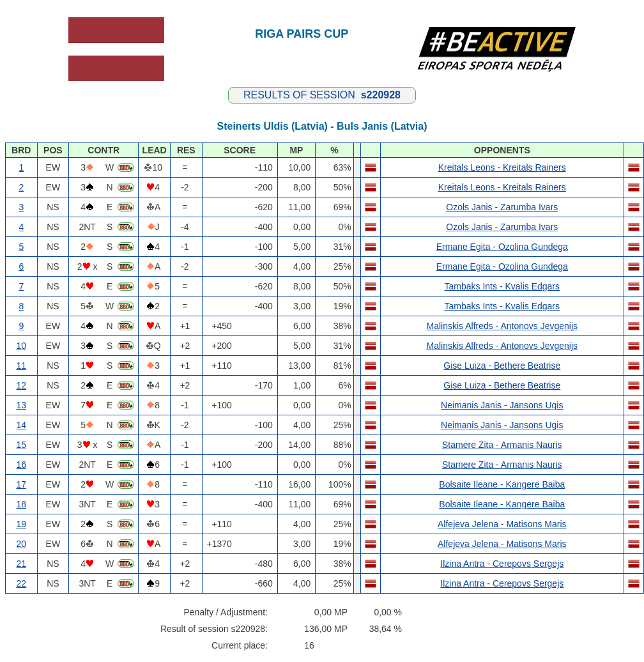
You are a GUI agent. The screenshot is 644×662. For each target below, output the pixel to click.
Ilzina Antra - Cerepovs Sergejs (502, 564)
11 (22, 366)
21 (22, 564)
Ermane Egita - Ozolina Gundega (502, 247)
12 (22, 385)
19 (22, 524)
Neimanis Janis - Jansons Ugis (502, 405)
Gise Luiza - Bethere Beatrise (502, 366)
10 (22, 346)
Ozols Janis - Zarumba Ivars (502, 207)
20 (22, 544)
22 (22, 583)
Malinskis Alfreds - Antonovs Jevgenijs (502, 326)
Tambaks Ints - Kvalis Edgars (502, 286)
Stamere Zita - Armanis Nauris (502, 445)
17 (22, 484)
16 (22, 465)
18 (22, 504)
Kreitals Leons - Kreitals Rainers (502, 167)
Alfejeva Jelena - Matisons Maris (502, 524)
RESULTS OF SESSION (322, 95)
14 (22, 425)
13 (22, 405)
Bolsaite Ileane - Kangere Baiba (502, 484)
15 (22, 445)
